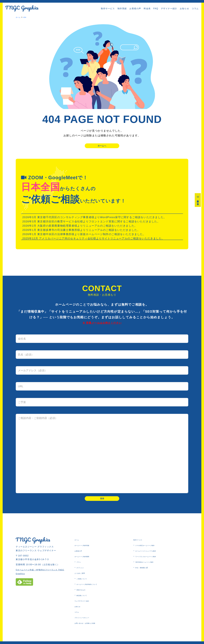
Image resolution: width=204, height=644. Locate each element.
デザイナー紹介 (169, 9)
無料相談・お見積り (198, 202)
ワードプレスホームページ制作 (153, 561)
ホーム (78, 544)
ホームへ (102, 147)
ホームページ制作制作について (95, 588)
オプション (83, 572)
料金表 (147, 9)
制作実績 (122, 9)
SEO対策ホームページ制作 (151, 566)
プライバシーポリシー (88, 622)
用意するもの (84, 594)
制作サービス (108, 9)
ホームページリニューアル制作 (153, 555)
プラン (80, 566)
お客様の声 (135, 9)
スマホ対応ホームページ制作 (152, 549)
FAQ (156, 9)
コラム (195, 9)
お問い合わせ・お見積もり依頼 (93, 627)
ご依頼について (86, 583)
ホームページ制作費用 (88, 561)
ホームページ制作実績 (88, 549)
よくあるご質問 (84, 577)
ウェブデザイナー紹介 (88, 605)
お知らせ (184, 9)
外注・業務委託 (146, 572)
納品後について (86, 599)
